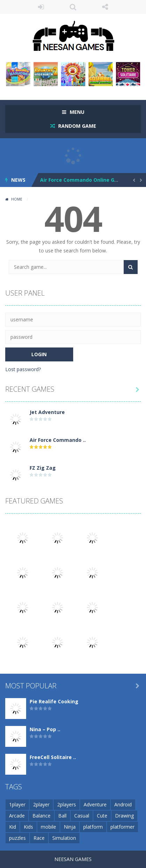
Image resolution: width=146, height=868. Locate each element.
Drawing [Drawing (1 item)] (124, 816)
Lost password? (23, 369)
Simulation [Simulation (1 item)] (64, 838)
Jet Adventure (47, 412)
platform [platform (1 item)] (93, 827)
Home (17, 199)
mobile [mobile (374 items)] (48, 827)
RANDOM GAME (76, 126)
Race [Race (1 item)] (39, 838)
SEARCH (73, 7)
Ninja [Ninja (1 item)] (70, 827)
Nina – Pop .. (45, 729)
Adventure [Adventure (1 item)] (95, 804)
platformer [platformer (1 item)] (122, 827)
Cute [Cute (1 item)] (102, 816)
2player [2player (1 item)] (41, 804)
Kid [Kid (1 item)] (13, 827)
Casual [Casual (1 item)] (82, 816)
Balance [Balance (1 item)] (41, 816)
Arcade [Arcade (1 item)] (17, 816)
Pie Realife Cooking (54, 701)
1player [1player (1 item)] (17, 804)
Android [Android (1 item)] (123, 804)
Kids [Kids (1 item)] (28, 827)
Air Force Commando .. (58, 440)
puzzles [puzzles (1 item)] (17, 838)
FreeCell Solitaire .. (53, 757)
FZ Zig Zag (43, 468)
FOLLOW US (105, 7)
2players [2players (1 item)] (67, 804)
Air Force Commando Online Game (83, 180)
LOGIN (41, 7)
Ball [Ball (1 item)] (62, 816)
